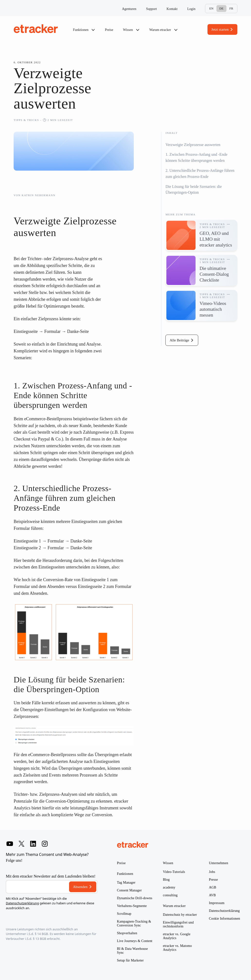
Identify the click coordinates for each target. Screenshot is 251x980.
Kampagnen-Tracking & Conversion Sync (134, 923)
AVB (212, 895)
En (211, 8)
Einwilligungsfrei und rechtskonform (178, 924)
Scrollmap (124, 914)
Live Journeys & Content (135, 941)
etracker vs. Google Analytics (177, 936)
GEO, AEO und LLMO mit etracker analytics (216, 239)
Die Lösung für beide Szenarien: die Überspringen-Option (193, 190)
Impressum (217, 903)
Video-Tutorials (174, 872)
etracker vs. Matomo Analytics (177, 948)
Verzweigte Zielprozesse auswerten (193, 145)
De (221, 8)
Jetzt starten (220, 29)
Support (152, 9)
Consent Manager (129, 890)
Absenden (80, 887)
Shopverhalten (127, 933)
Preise (109, 30)
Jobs (212, 872)
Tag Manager (126, 883)
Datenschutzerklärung (22, 903)
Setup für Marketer (130, 960)
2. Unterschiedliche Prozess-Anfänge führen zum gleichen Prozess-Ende (200, 174)
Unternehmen (219, 863)
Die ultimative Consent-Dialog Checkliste (214, 274)
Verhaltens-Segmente (132, 906)
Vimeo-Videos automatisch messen (213, 309)
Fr (231, 8)
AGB (213, 887)
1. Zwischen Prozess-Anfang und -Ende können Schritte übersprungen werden (196, 157)
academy (169, 887)
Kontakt (172, 9)
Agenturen (129, 9)
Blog (166, 880)
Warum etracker (164, 30)
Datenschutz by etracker (180, 915)
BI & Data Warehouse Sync (132, 951)
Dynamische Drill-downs (135, 898)
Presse (213, 880)
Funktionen (84, 30)
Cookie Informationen (224, 919)
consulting (170, 895)
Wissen (131, 30)
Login (191, 9)
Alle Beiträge (179, 340)
